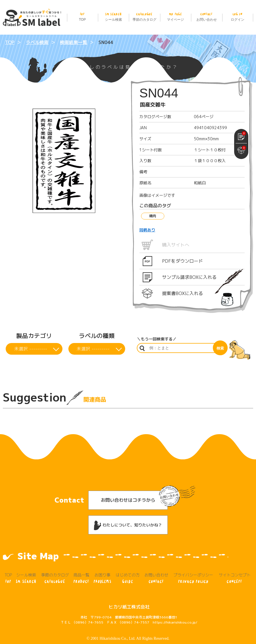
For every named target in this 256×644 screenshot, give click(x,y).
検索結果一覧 (74, 42)
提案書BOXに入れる (182, 293)
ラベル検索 (37, 42)
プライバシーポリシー (193, 567)
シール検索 (113, 16)
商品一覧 (81, 567)
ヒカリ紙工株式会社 (129, 595)
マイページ (176, 16)
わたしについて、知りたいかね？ (128, 514)
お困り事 (102, 567)
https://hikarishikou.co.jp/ (175, 611)
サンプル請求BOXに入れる (189, 277)
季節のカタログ (144, 16)
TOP (82, 16)
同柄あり (147, 230)
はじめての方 (128, 567)
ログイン (238, 16)
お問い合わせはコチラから (128, 488)
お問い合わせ (206, 16)
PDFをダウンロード (182, 261)
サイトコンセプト (235, 567)
